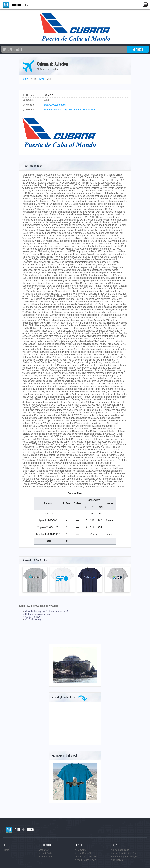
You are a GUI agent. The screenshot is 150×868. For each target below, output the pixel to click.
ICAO (25, 79)
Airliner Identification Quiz (124, 853)
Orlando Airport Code (86, 857)
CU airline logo (33, 617)
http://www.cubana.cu (54, 105)
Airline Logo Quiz (120, 850)
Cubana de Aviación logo (38, 614)
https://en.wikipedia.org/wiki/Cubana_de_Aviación (69, 110)
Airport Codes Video (85, 860)
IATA (42, 79)
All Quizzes (117, 860)
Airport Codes (46, 853)
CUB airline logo (34, 619)
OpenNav (44, 850)
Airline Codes (46, 857)
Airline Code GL (83, 853)
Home (6, 850)
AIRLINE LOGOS (17, 5)
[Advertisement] (75, 723)
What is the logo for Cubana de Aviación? (47, 611)
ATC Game (81, 850)
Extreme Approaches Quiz (125, 857)
